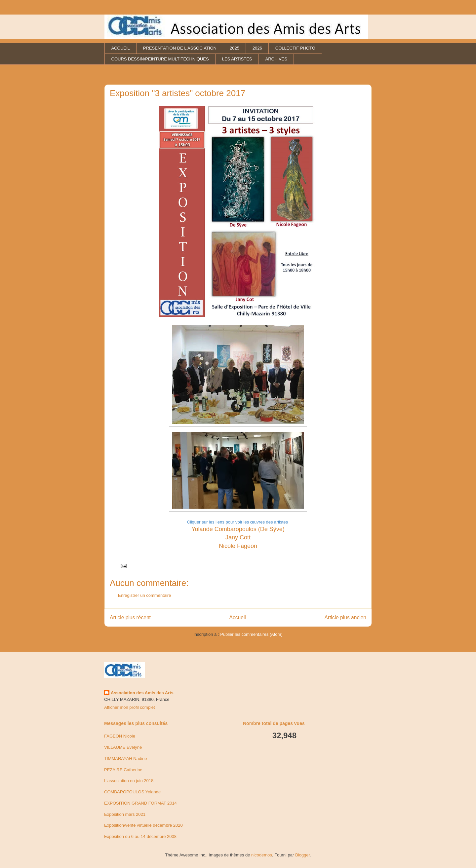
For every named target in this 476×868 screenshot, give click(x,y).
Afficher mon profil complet (130, 707)
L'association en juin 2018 (129, 781)
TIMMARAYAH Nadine (126, 759)
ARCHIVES (276, 59)
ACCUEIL (121, 48)
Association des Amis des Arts (142, 693)
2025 (235, 48)
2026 (257, 48)
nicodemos (262, 855)
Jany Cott (238, 537)
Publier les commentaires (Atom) (251, 634)
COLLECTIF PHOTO (295, 48)
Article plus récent (130, 617)
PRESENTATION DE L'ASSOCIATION (180, 48)
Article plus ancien (345, 617)
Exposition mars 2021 (125, 814)
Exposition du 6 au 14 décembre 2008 (140, 836)
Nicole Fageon (238, 546)
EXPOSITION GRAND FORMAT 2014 (140, 803)
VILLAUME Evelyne (123, 747)
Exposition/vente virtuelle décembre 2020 (143, 825)
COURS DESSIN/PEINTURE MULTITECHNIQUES (160, 59)
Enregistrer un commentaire (144, 595)
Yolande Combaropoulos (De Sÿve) (238, 529)
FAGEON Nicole (120, 736)
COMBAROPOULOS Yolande (132, 792)
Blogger (302, 855)
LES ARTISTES (237, 59)
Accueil (238, 617)
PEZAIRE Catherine (123, 770)
